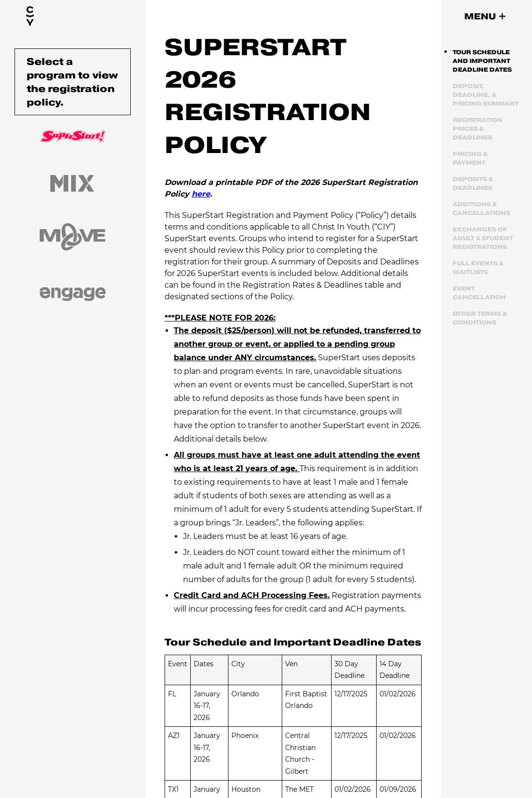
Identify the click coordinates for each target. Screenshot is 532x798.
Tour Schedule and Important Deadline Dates (482, 61)
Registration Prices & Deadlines (478, 129)
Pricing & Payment (470, 158)
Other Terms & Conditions (480, 318)
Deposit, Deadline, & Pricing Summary (486, 95)
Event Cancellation (479, 293)
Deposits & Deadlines (473, 183)
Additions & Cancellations (481, 208)
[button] (485, 16)
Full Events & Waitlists (478, 268)
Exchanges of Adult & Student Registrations (483, 238)
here (201, 194)
